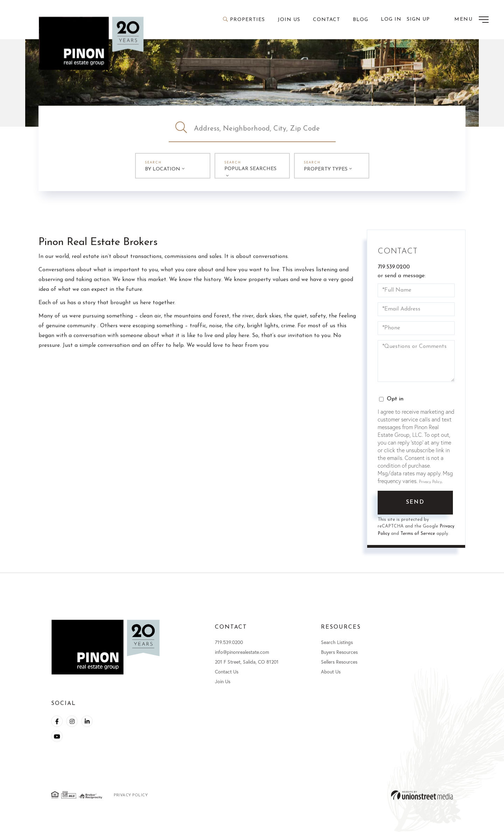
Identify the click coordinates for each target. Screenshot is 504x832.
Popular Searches (250, 169)
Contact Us (227, 672)
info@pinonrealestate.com (242, 652)
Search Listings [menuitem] (337, 642)
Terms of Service (418, 534)
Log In (391, 19)
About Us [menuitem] (331, 672)
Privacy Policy (430, 482)
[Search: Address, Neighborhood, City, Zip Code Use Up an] (265, 129)
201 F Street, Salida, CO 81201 (247, 662)
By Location (163, 169)
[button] (181, 129)
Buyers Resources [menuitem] (339, 652)
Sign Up (418, 19)
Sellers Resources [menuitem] (339, 662)
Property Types (326, 169)
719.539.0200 (394, 267)
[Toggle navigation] (471, 20)
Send (415, 502)
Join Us (223, 681)
